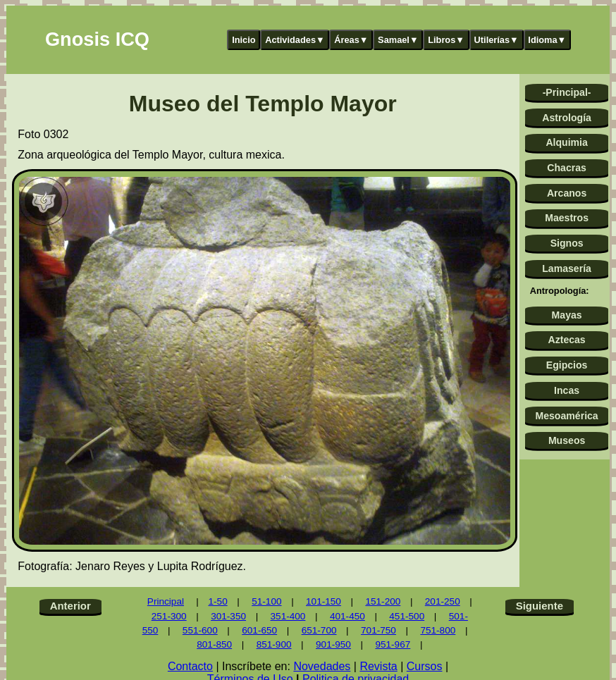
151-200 (383, 601)
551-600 (200, 630)
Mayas (567, 315)
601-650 (259, 630)
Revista (378, 666)
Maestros (567, 218)
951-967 (393, 644)
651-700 (319, 630)
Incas (567, 390)
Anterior (70, 606)
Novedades (322, 666)
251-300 (169, 616)
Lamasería (567, 268)
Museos (567, 440)
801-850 (214, 644)
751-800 (438, 630)
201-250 (443, 601)
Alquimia (566, 142)
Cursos (425, 666)
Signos (567, 243)
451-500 (407, 616)
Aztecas (566, 340)
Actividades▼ (295, 40)
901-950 (333, 644)
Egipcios (567, 365)
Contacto (190, 666)
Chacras (567, 168)
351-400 (288, 616)
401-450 (347, 616)
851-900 (274, 644)
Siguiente (540, 606)
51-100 (266, 601)
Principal (166, 601)
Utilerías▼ (497, 40)
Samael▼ (398, 40)
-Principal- (567, 92)
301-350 (228, 616)
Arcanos (567, 193)
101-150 (324, 601)
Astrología (567, 118)
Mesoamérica (566, 416)
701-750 (378, 630)
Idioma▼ (547, 40)
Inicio (244, 40)
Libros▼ (446, 40)
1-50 (217, 601)
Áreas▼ (351, 40)
